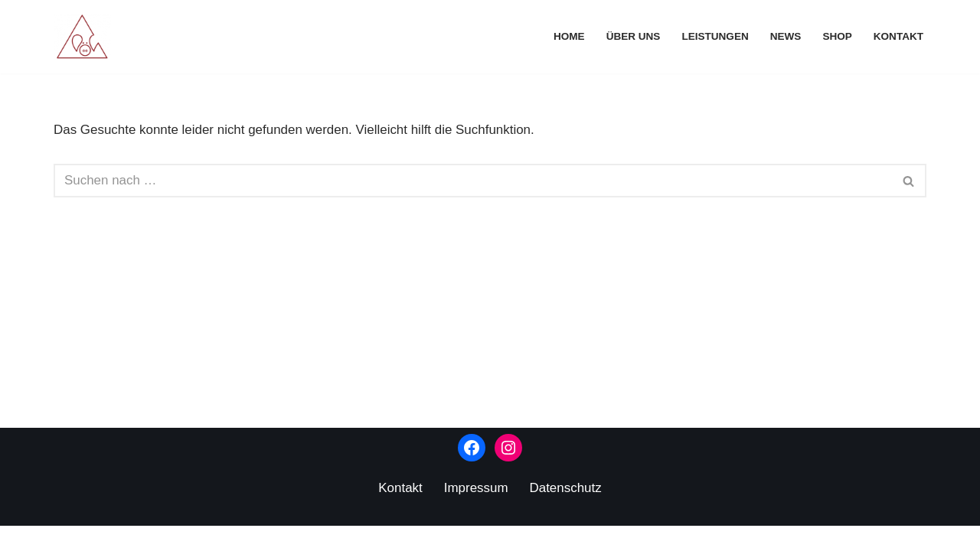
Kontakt (898, 36)
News (785, 36)
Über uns (633, 36)
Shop (837, 36)
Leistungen (715, 36)
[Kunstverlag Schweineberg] (86, 37)
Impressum (476, 513)
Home (568, 36)
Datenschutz (566, 513)
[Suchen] (473, 181)
